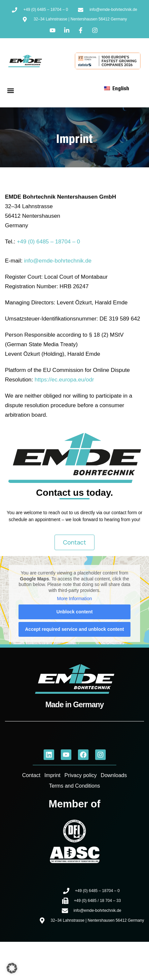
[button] (10, 91)
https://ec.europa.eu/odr (64, 380)
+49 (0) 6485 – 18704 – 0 (48, 242)
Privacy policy (81, 775)
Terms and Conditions (74, 786)
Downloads (114, 775)
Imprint (52, 775)
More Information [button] (75, 599)
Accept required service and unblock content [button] (75, 629)
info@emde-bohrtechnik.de (58, 261)
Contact (31, 775)
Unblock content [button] (75, 612)
